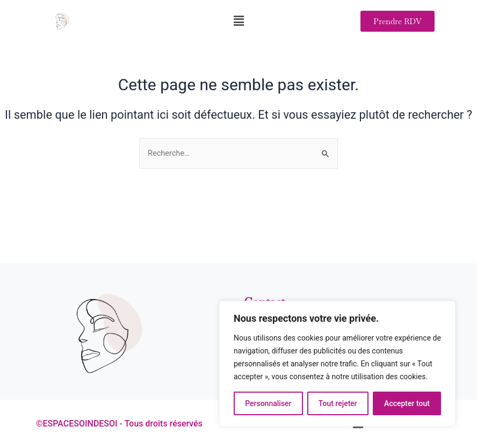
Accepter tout (407, 403)
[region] (337, 364)
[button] (238, 21)
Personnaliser (268, 403)
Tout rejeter (338, 403)
